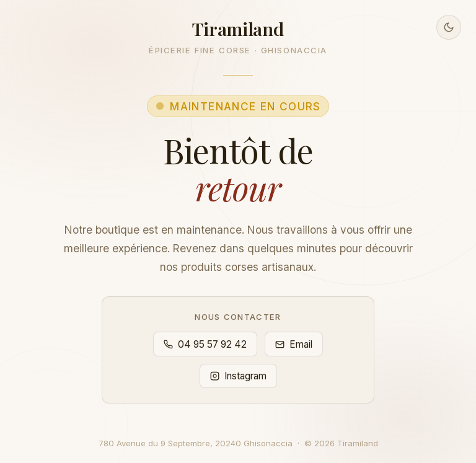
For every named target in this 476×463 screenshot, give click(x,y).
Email (294, 344)
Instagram (238, 376)
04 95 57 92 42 (205, 344)
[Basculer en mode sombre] (449, 27)
